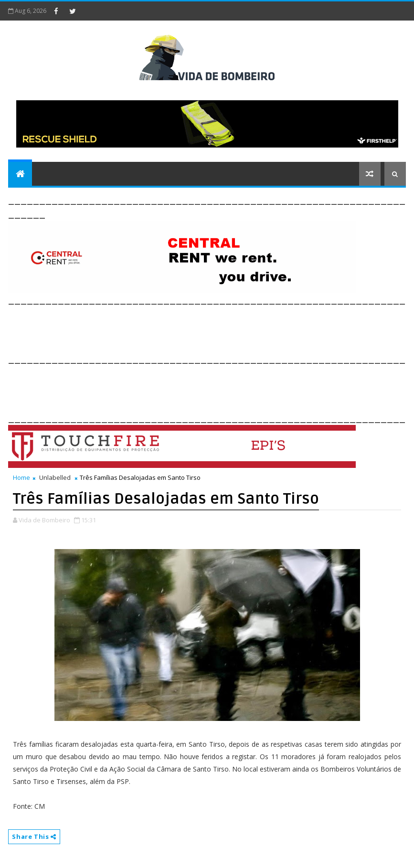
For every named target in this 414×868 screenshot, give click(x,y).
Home (21, 477)
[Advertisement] (182, 328)
